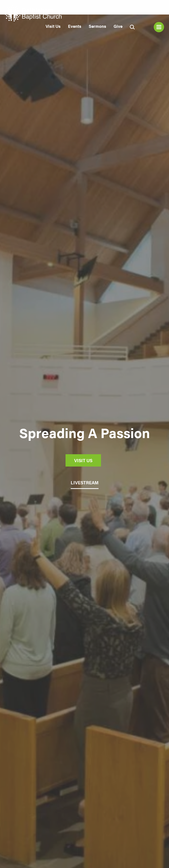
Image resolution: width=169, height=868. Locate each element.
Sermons (97, 26)
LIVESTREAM (85, 482)
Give (118, 26)
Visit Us (53, 26)
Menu (159, 27)
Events (75, 26)
